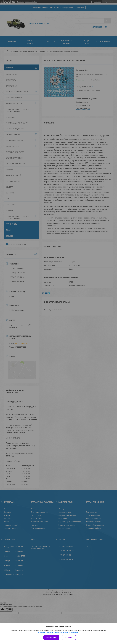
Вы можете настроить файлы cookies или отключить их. (58, 632)
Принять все (51, 638)
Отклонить (69, 638)
